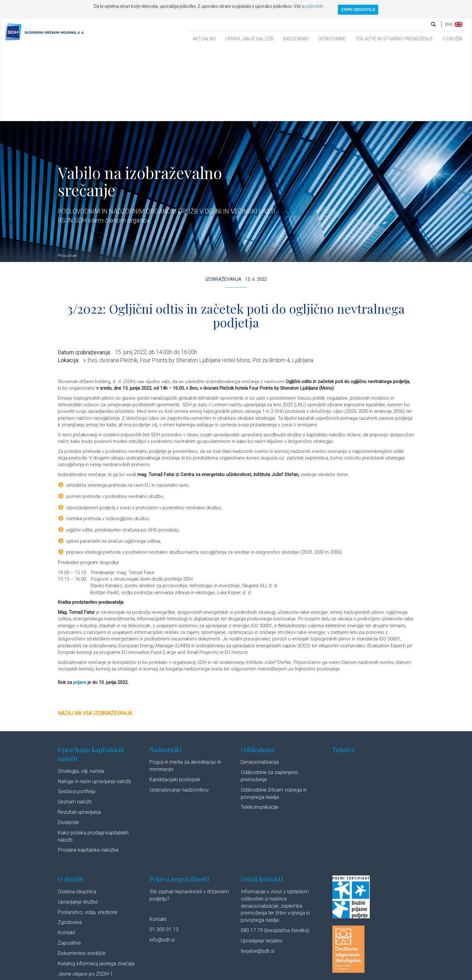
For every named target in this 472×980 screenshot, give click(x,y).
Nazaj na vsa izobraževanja (95, 640)
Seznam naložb (75, 729)
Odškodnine (258, 676)
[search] (434, 24)
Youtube (325, 975)
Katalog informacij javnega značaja (96, 890)
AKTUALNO (204, 39)
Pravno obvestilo (126, 975)
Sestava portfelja (77, 718)
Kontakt (66, 859)
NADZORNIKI (296, 39)
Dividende (68, 749)
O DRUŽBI (452, 39)
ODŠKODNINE (332, 39)
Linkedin (299, 975)
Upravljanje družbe (78, 829)
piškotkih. (315, 6)
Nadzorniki (166, 676)
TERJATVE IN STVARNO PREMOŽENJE (394, 39)
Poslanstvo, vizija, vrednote (88, 839)
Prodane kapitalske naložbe (88, 777)
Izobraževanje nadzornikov (179, 717)
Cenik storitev (73, 911)
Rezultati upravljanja (79, 739)
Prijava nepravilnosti (179, 806)
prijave (80, 609)
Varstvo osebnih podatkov (169, 975)
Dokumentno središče (82, 880)
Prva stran (67, 182)
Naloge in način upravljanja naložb (95, 708)
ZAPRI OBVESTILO (358, 10)
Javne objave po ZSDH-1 (85, 901)
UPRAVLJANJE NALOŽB (249, 39)
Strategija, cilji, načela (81, 698)
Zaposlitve (69, 870)
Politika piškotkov (212, 975)
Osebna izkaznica (77, 818)
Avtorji (277, 975)
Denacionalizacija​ (260, 689)
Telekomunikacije (260, 734)
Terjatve (344, 676)
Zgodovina (70, 849)
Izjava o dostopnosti (249, 975)
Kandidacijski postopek (175, 706)
